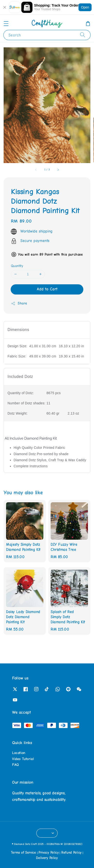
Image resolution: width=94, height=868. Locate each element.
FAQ (16, 765)
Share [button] (19, 304)
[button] (6, 24)
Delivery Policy (47, 858)
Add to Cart (47, 289)
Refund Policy (71, 853)
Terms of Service (23, 853)
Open (85, 7)
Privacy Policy (49, 853)
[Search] (83, 35)
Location (19, 753)
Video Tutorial (23, 759)
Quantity (17, 266)
